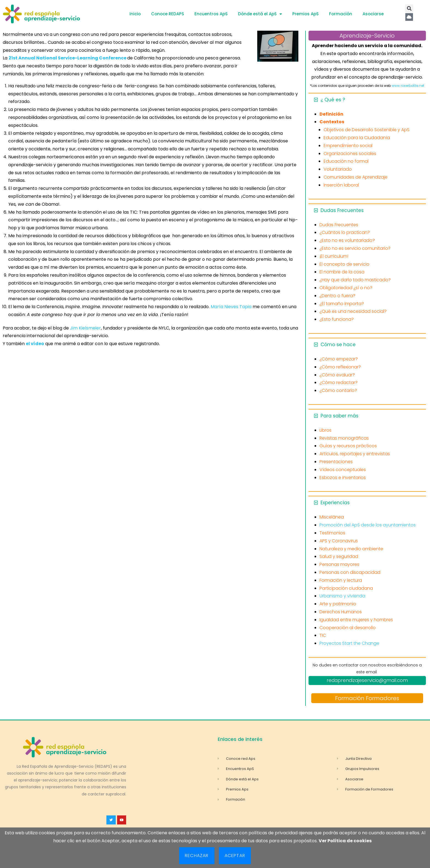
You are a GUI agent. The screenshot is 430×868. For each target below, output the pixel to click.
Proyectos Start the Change (349, 643)
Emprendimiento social (348, 146)
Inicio (135, 14)
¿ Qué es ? (333, 100)
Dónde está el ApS (260, 14)
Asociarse (373, 14)
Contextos (332, 122)
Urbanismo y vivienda (342, 596)
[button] (409, 8)
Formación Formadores (367, 698)
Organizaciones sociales (350, 154)
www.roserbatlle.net (408, 86)
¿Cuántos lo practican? (345, 232)
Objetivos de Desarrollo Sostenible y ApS (367, 130)
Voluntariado (338, 169)
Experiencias (335, 503)
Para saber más (340, 416)
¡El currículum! (334, 256)
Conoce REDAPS (168, 14)
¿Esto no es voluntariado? (347, 240)
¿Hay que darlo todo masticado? (355, 280)
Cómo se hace (338, 345)
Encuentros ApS (211, 14)
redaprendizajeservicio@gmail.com (367, 680)
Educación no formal (346, 161)
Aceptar (235, 856)
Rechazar (197, 856)
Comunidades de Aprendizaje (356, 177)
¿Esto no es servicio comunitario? (355, 248)
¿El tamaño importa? (342, 304)
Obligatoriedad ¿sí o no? (346, 288)
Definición (331, 114)
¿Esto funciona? (337, 319)
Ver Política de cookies (345, 841)
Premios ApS (305, 14)
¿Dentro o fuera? (337, 296)
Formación (341, 14)
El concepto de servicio (344, 264)
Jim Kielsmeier (85, 328)
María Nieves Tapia (232, 307)
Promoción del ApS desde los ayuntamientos (368, 525)
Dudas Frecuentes (342, 210)
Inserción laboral (341, 185)
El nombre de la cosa (342, 272)
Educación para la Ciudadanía (357, 138)
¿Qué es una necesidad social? (353, 311)
